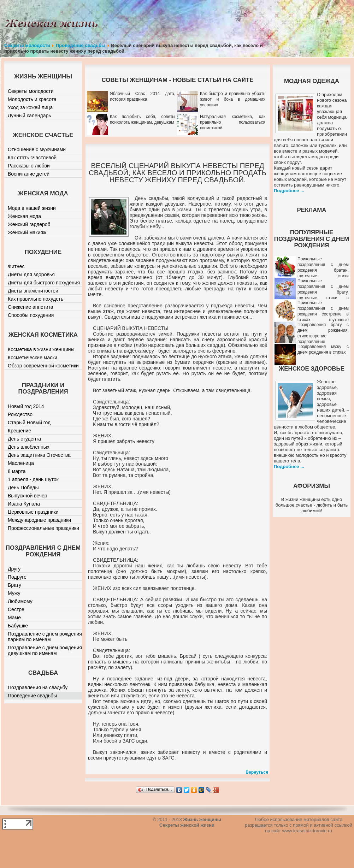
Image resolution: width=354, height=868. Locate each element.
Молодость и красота (32, 99)
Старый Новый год (29, 423)
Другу (14, 569)
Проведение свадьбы (81, 45)
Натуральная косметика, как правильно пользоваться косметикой (233, 122)
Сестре (16, 609)
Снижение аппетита (31, 307)
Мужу (14, 593)
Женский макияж (27, 232)
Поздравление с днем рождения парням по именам (45, 637)
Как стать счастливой (32, 158)
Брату (14, 585)
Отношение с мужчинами (37, 149)
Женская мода (24, 216)
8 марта (17, 471)
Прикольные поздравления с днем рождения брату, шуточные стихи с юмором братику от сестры (312, 292)
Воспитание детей (29, 174)
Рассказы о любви (29, 166)
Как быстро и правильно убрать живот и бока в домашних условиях (233, 99)
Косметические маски (33, 358)
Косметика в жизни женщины (41, 349)
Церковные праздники (33, 512)
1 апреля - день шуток (33, 479)
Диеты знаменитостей (33, 291)
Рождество (20, 414)
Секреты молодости (27, 45)
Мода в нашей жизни (32, 208)
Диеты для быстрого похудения (44, 283)
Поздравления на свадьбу (38, 687)
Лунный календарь (29, 116)
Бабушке (18, 626)
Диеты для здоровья (31, 274)
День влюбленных (29, 447)
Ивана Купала (24, 504)
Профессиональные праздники (43, 528)
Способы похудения (31, 315)
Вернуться (257, 772)
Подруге (17, 577)
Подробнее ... (289, 191)
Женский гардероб (29, 224)
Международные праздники (39, 520)
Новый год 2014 (26, 406)
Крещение (19, 431)
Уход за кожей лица (30, 107)
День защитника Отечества (39, 455)
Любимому (20, 601)
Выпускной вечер (28, 496)
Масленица (21, 463)
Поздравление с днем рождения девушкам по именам (45, 650)
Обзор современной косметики (43, 366)
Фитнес (16, 266)
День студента (24, 439)
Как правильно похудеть (36, 299)
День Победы (23, 488)
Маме (14, 618)
